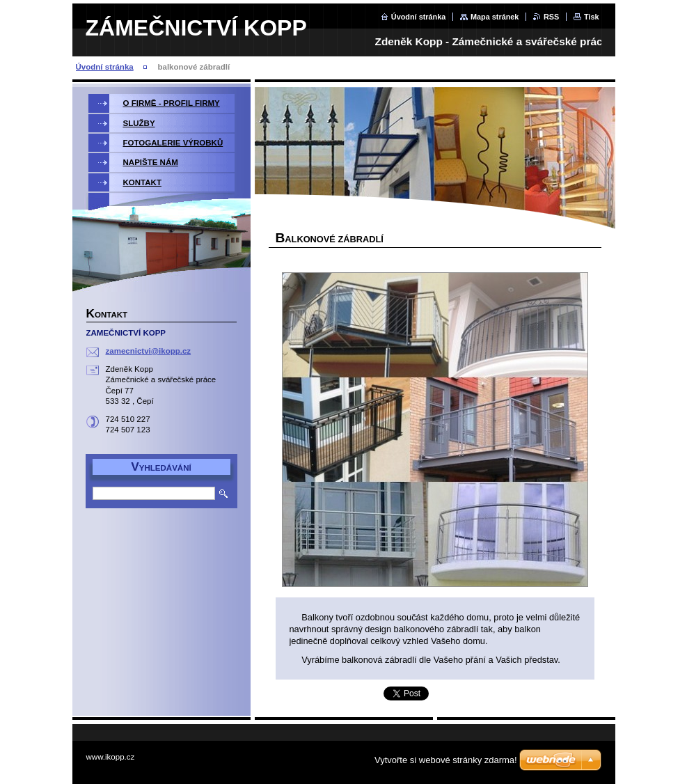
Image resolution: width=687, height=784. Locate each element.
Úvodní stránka (419, 17)
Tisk (592, 17)
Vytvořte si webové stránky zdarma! (446, 760)
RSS (551, 17)
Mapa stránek (495, 17)
